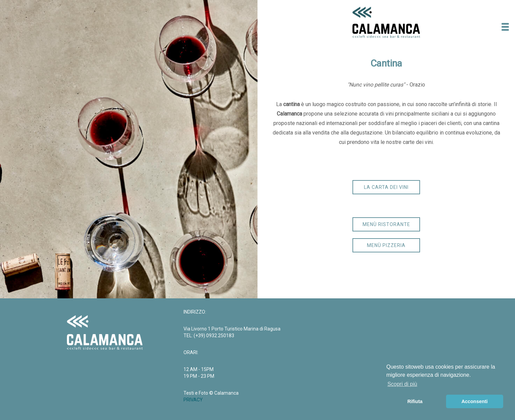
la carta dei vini (386, 187)
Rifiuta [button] (415, 401)
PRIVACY (193, 400)
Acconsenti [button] (474, 401)
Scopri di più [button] (402, 384)
